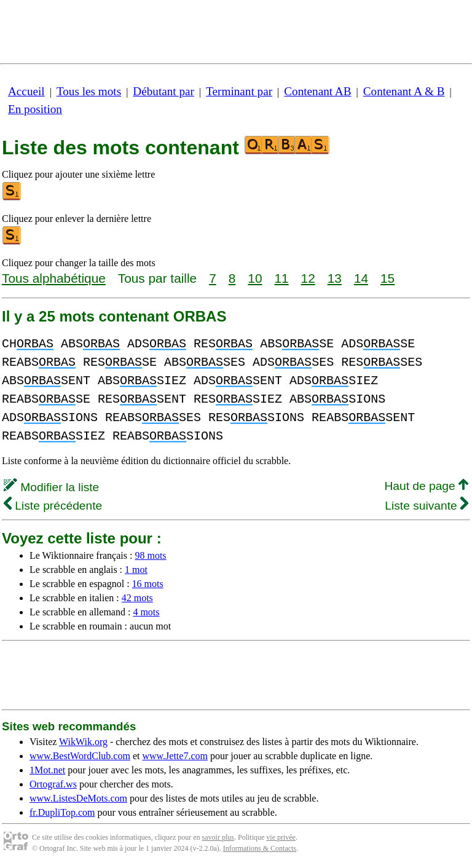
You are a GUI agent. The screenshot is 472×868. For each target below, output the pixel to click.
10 (255, 278)
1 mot (136, 570)
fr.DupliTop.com (62, 812)
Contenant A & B (404, 91)
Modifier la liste (51, 487)
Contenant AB (317, 91)
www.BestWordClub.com (80, 756)
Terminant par (239, 91)
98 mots (150, 555)
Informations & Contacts (260, 848)
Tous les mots (89, 91)
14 (361, 278)
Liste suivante (427, 506)
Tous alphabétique (54, 278)
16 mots (148, 584)
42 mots (137, 598)
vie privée (281, 837)
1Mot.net (47, 770)
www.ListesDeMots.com (78, 798)
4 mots (146, 612)
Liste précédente (53, 506)
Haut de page (426, 486)
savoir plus (218, 837)
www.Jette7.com (175, 756)
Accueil (26, 91)
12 (308, 278)
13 (335, 278)
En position (35, 109)
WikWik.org (83, 742)
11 (281, 278)
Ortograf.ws (53, 784)
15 (387, 278)
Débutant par (163, 91)
